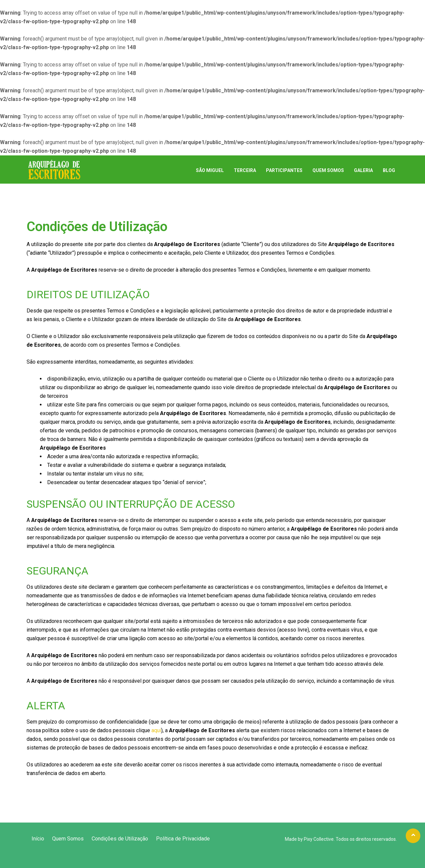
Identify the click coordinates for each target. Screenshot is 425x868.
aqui (156, 730)
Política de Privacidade (183, 839)
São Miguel (210, 170)
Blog (389, 170)
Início (38, 839)
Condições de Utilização (120, 839)
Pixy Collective (319, 839)
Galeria (363, 170)
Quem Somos (328, 170)
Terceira (245, 170)
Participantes (284, 170)
